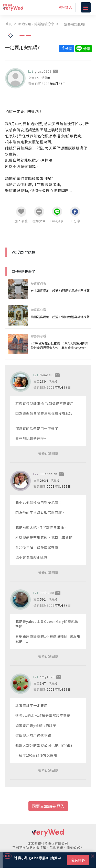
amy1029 (47, 677)
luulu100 (47, 593)
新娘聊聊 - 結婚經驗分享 (36, 24)
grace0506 (43, 71)
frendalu (47, 375)
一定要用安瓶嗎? (73, 24)
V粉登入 (66, 7)
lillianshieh (49, 474)
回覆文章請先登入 (48, 806)
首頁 (8, 24)
